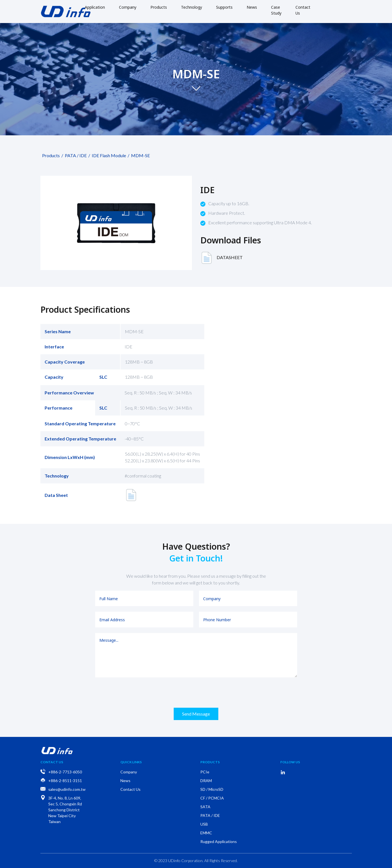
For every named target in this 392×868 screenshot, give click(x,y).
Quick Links (131, 762)
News (252, 7)
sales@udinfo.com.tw (67, 789)
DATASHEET (222, 258)
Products (50, 155)
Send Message (196, 714)
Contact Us (303, 10)
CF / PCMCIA (212, 798)
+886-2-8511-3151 (65, 781)
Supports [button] (224, 7)
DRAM (206, 781)
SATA (205, 807)
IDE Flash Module (108, 155)
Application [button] (95, 7)
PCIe (205, 772)
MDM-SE (140, 155)
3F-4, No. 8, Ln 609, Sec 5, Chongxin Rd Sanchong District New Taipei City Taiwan (65, 810)
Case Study (276, 10)
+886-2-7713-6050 (65, 772)
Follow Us (290, 762)
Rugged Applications (219, 841)
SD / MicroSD (212, 789)
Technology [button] (192, 7)
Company (128, 7)
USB (204, 824)
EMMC (206, 833)
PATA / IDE (75, 155)
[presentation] (196, 693)
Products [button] (159, 7)
